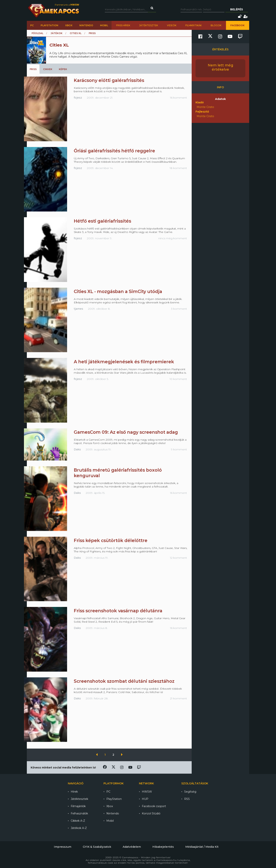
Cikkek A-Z (78, 821)
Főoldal (37, 33)
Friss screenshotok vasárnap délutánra (118, 611)
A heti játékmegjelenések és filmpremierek (124, 362)
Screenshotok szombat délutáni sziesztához (124, 681)
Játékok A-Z (79, 828)
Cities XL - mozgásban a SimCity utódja (118, 292)
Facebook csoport (154, 806)
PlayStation (49, 25)
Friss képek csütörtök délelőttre (111, 541)
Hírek (74, 792)
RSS (187, 799)
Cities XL (76, 33)
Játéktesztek (149, 25)
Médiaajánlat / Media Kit (202, 847)
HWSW (147, 792)
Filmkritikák (193, 25)
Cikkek (48, 69)
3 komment (179, 309)
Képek (63, 69)
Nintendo (86, 25)
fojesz (78, 98)
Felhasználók (79, 813)
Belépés (237, 9)
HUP (145, 799)
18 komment (178, 168)
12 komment (178, 558)
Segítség (190, 792)
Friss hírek (123, 25)
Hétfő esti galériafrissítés (102, 221)
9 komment (179, 449)
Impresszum (63, 847)
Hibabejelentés (163, 847)
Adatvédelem (132, 847)
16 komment (178, 98)
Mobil (104, 25)
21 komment (178, 698)
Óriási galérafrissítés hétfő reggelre (114, 151)
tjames (78, 309)
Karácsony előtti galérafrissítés (109, 80)
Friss (33, 69)
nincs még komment (173, 238)
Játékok (57, 33)
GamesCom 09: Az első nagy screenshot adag (126, 432)
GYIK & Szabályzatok (97, 847)
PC (32, 25)
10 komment (178, 379)
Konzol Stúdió (151, 813)
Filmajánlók (78, 806)
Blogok (216, 25)
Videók (172, 25)
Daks (77, 449)
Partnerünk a (67, 5)
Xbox (69, 25)
